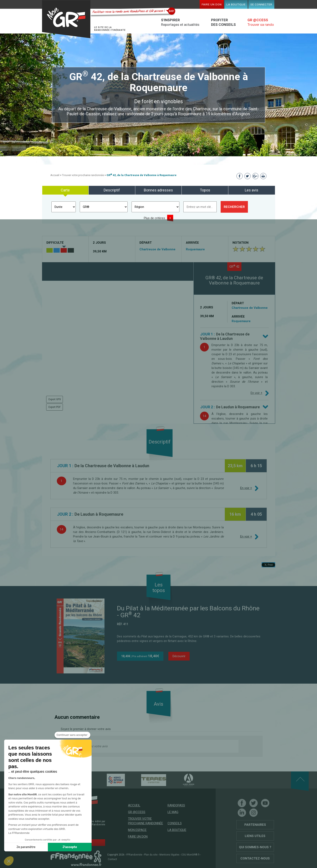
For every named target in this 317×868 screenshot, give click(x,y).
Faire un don (212, 4)
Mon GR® (66, 19)
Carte (65, 190)
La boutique (236, 4)
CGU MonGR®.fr (190, 855)
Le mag (173, 812)
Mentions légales (169, 855)
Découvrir (179, 656)
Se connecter (261, 4)
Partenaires (255, 825)
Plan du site (151, 855)
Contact (112, 859)
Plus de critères (154, 218)
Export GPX (55, 399)
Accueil (55, 175)
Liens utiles (255, 836)
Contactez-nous (255, 858)
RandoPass (176, 805)
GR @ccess (137, 812)
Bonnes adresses (158, 190)
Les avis (252, 190)
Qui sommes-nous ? (255, 847)
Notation (241, 243)
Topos (205, 190)
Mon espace (137, 830)
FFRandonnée (134, 855)
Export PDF (55, 407)
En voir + (257, 393)
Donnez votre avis (95, 746)
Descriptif (112, 190)
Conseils (175, 823)
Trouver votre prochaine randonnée (83, 175)
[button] (9, 861)
